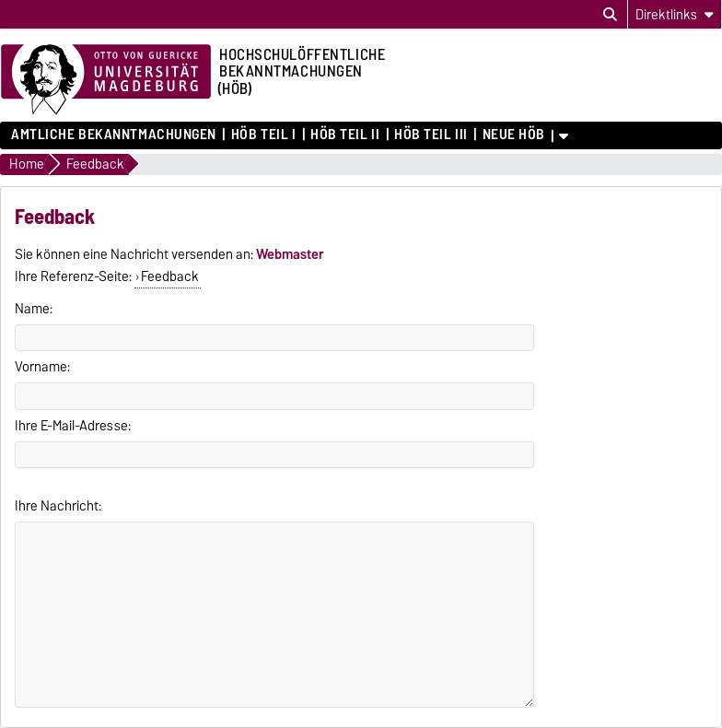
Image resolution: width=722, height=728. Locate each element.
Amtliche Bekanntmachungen (114, 135)
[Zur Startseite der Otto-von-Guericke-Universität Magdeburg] (106, 80)
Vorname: (42, 367)
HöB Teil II (345, 135)
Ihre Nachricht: (58, 506)
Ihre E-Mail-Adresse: (73, 426)
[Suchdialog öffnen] (610, 15)
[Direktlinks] (675, 14)
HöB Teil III (431, 135)
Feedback (170, 276)
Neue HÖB (514, 135)
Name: (34, 309)
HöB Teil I (264, 135)
